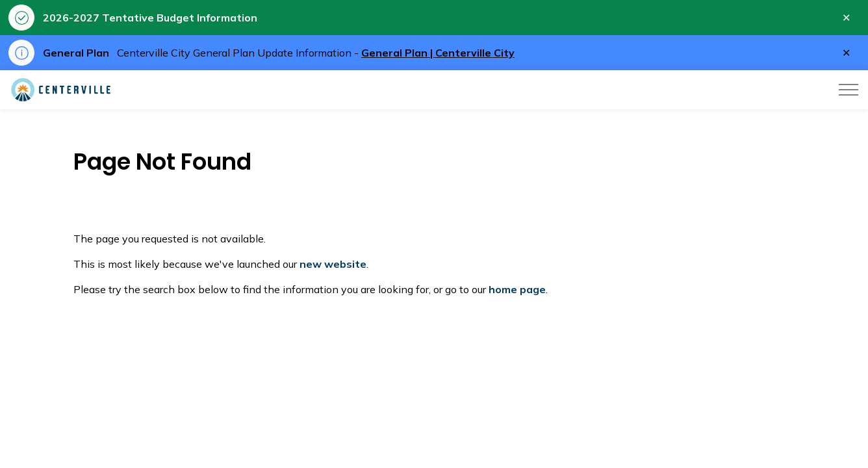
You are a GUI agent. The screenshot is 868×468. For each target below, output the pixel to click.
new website (333, 264)
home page (517, 289)
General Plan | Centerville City (438, 53)
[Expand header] (849, 90)
